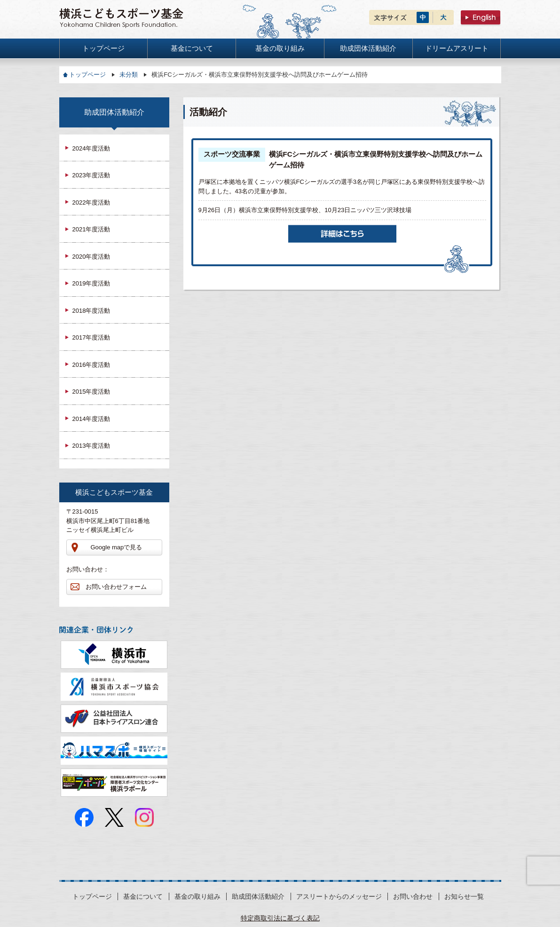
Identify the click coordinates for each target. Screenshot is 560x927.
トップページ (87, 75)
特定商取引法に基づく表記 (280, 918)
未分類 (129, 75)
